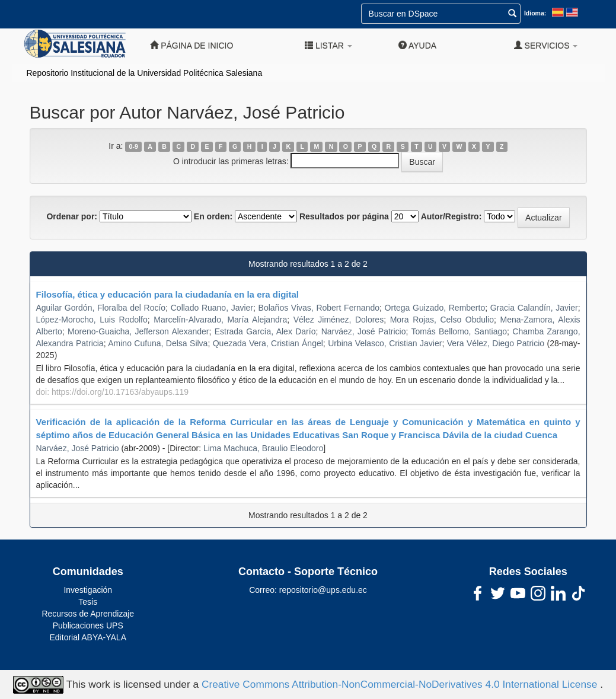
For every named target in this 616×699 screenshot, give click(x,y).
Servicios (546, 45)
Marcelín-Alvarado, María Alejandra (220, 320)
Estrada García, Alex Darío (265, 331)
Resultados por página (344, 216)
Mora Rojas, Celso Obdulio (442, 320)
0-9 (134, 146)
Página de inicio (191, 45)
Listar (328, 45)
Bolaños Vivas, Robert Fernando (319, 308)
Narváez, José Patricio (364, 331)
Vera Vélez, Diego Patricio (496, 343)
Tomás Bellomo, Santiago (459, 331)
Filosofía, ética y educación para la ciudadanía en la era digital (167, 294)
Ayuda (417, 45)
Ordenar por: (72, 216)
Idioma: (535, 13)
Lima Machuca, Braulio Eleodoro (263, 448)
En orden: (213, 216)
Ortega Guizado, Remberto (435, 308)
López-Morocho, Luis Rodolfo (92, 320)
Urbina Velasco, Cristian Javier (385, 343)
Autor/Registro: (451, 216)
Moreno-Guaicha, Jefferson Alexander (138, 331)
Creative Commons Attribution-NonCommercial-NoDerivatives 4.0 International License (401, 684)
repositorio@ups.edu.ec (323, 590)
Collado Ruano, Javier (212, 308)
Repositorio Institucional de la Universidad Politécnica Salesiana (145, 73)
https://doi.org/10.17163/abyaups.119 (120, 392)
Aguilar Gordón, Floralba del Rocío (101, 308)
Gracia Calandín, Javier (534, 308)
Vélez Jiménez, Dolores (339, 320)
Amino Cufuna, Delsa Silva (158, 343)
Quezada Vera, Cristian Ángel (268, 343)
